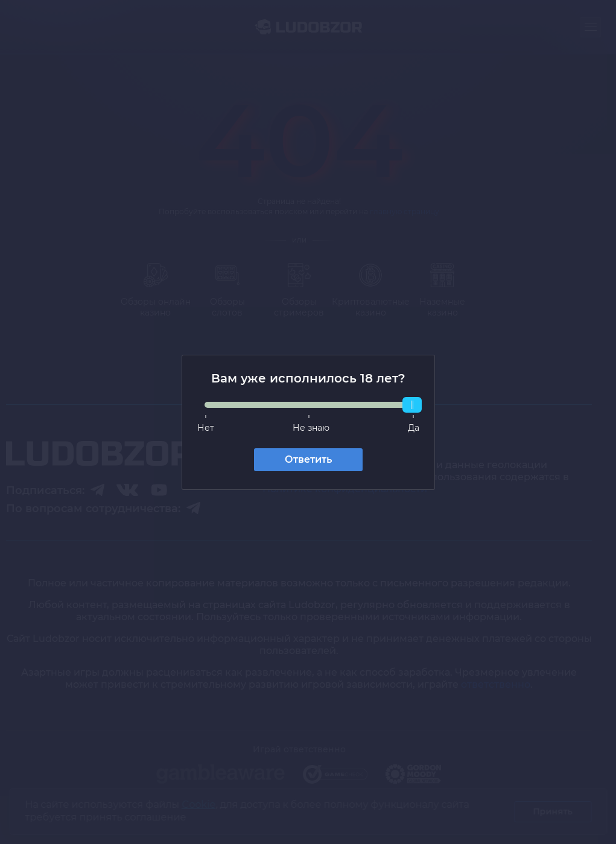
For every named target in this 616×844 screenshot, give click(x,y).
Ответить (308, 459)
